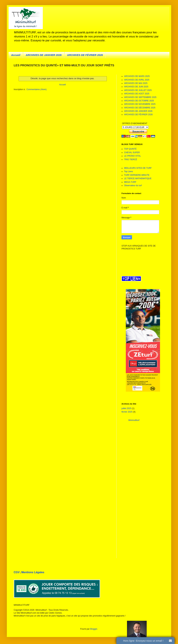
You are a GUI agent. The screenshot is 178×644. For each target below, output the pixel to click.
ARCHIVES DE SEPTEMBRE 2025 (140, 97)
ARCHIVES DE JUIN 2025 (136, 87)
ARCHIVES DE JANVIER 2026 (44, 55)
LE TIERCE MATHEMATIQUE (138, 178)
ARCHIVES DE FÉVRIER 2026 (85, 55)
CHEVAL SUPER (132, 152)
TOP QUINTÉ (130, 149)
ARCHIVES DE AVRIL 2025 (137, 80)
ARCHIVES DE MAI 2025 (136, 83)
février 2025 (127, 412)
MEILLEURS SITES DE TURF (138, 168)
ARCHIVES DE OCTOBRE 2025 (139, 101)
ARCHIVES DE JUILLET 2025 (138, 90)
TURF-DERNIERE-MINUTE (137, 175)
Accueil (16, 55)
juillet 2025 (126, 408)
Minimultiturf (134, 420)
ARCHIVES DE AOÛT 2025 (137, 94)
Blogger (94, 629)
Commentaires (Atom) (37, 89)
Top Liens (128, 171)
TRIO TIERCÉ (131, 160)
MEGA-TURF (130, 182)
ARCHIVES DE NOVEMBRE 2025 (140, 104)
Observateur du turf (133, 185)
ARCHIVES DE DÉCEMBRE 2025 (140, 108)
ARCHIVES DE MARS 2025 (137, 76)
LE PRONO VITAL (132, 156)
